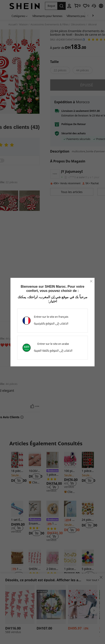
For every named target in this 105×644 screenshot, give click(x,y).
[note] (35, 482)
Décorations (78, 25)
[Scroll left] (88, 16)
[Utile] (32, 315)
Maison (24, 25)
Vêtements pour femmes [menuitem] (47, 16)
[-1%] (13, 569)
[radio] (60, 70)
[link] (77, 6)
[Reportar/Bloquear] (37, 315)
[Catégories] (20, 16)
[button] (51, 6)
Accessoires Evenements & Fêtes (50, 25)
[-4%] (49, 524)
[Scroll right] (93, 16)
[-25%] (66, 520)
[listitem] (17, 470)
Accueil (13, 25)
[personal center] (69, 6)
